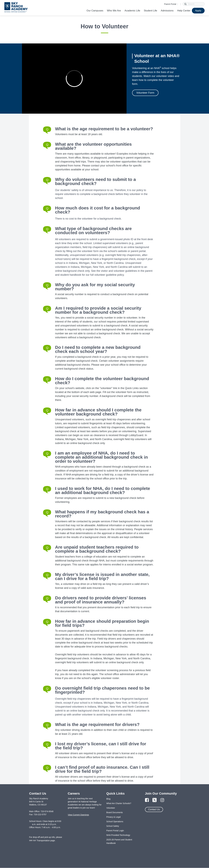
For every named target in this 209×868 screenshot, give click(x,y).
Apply (198, 11)
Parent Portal (170, 4)
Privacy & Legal (113, 817)
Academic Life (132, 11)
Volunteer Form (145, 93)
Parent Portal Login (115, 831)
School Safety (113, 826)
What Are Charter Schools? (119, 803)
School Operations (115, 821)
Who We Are (114, 11)
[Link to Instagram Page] (162, 800)
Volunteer (111, 808)
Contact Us (154, 809)
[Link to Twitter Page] (155, 800)
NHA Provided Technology (118, 835)
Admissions (167, 11)
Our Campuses (95, 11)
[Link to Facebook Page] (147, 800)
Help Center (184, 11)
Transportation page (46, 841)
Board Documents (115, 812)
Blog (108, 799)
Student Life (150, 11)
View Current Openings (78, 815)
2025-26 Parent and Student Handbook (119, 841)
